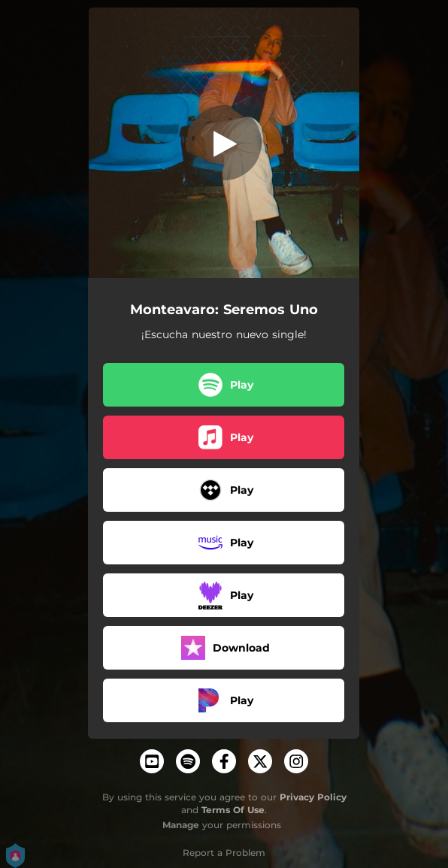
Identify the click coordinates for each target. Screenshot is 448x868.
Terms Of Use (233, 810)
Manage (181, 825)
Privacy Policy (313, 797)
